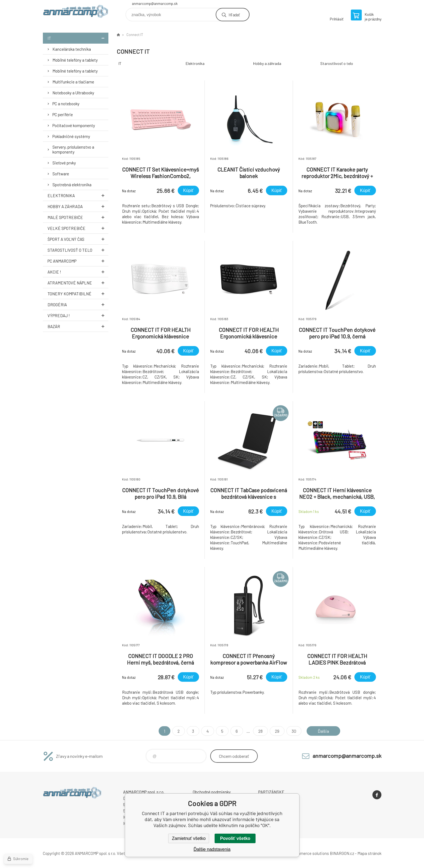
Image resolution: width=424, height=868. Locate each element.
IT (78, 38)
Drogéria (78, 304)
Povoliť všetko (235, 838)
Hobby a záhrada (78, 206)
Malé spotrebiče (78, 217)
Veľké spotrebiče (78, 228)
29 (277, 731)
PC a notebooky (66, 104)
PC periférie (63, 115)
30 (294, 731)
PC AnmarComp (78, 261)
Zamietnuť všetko (189, 838)
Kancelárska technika (72, 49)
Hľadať (234, 15)
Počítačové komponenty (74, 125)
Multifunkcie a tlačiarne (73, 82)
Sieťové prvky (64, 163)
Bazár (78, 326)
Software (61, 174)
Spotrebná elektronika (72, 185)
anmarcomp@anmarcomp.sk (155, 4)
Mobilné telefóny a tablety (75, 60)
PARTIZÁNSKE (271, 792)
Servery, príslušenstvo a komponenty (73, 149)
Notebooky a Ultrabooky (73, 93)
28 (260, 731)
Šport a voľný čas (78, 239)
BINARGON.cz (342, 853)
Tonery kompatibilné (78, 294)
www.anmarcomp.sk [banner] (76, 13)
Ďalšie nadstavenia (212, 849)
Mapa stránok (369, 853)
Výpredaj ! (78, 315)
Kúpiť (188, 190)
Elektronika (78, 195)
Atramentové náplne (78, 283)
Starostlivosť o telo (78, 250)
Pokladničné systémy (71, 136)
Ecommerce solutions (309, 853)
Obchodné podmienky (212, 792)
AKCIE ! (78, 272)
